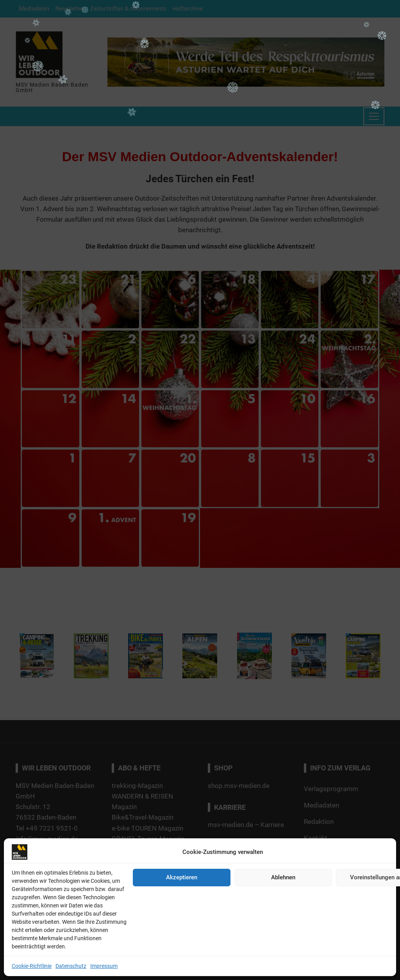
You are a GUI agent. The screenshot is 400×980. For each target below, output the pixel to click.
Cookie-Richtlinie (32, 966)
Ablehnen (283, 877)
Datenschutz (71, 966)
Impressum (104, 966)
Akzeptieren (182, 877)
